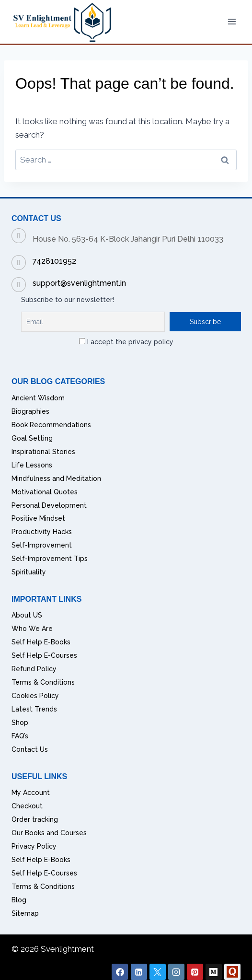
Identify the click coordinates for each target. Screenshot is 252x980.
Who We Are (32, 629)
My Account (31, 793)
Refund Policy (34, 669)
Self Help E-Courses (44, 655)
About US (27, 615)
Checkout (27, 806)
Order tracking (35, 819)
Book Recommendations (51, 425)
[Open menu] (232, 22)
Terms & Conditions (43, 682)
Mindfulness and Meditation (56, 478)
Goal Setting (32, 438)
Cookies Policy (35, 696)
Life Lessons (32, 465)
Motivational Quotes (45, 492)
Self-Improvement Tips (50, 559)
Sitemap (25, 913)
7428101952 (54, 261)
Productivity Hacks (42, 532)
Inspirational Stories (43, 452)
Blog (19, 900)
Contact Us (30, 749)
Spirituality (29, 572)
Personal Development (49, 505)
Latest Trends (34, 709)
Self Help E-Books (41, 642)
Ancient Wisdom (38, 398)
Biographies (30, 411)
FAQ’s (20, 736)
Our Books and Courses (49, 833)
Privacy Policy (34, 846)
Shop (20, 723)
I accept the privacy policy (126, 342)
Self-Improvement (42, 545)
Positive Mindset (38, 518)
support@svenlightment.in (79, 283)
